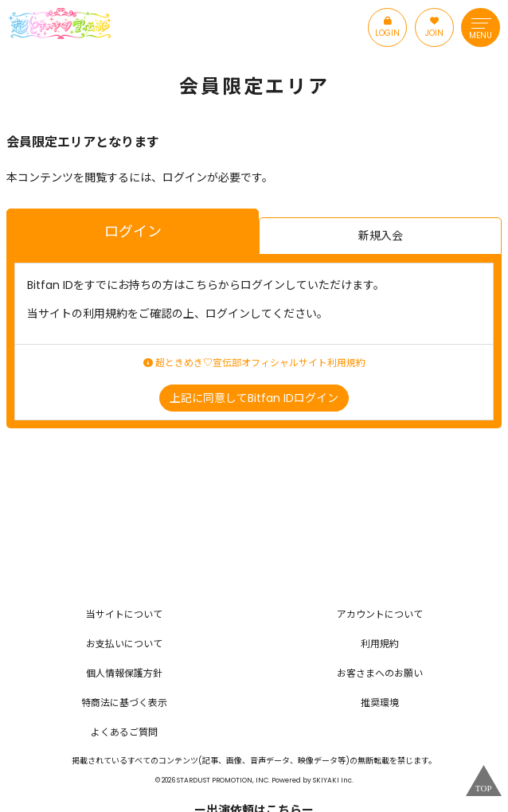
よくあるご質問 (124, 732)
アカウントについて (380, 614)
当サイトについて (124, 614)
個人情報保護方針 (124, 673)
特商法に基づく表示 (124, 703)
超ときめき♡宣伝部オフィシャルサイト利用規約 (254, 363)
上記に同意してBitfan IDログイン (254, 398)
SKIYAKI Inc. (333, 780)
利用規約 (380, 644)
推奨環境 (380, 703)
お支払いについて (124, 644)
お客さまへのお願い (380, 673)
